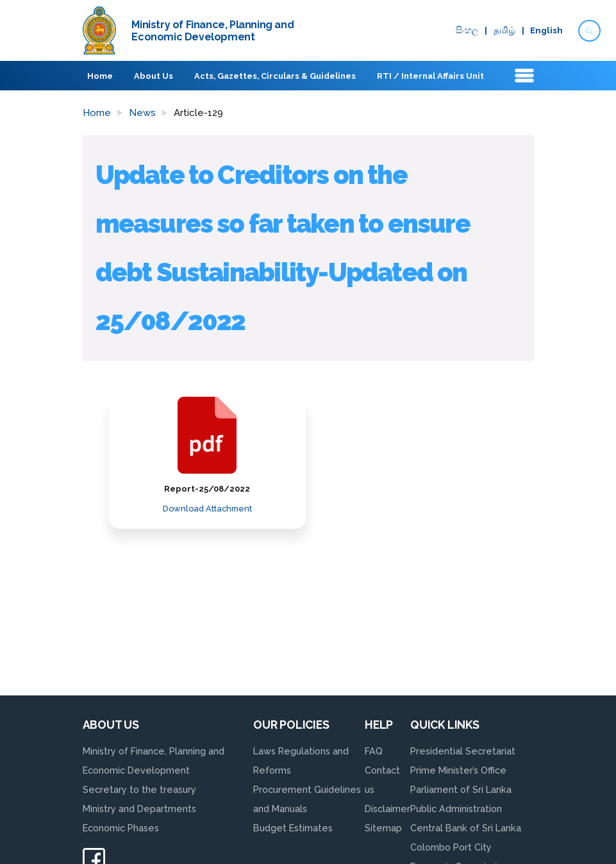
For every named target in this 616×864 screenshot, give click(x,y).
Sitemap (383, 828)
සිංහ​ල (467, 31)
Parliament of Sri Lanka (461, 789)
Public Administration (456, 809)
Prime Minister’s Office (458, 770)
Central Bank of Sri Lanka (466, 828)
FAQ (374, 751)
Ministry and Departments (139, 809)
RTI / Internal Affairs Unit (430, 76)
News (142, 113)
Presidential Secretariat (463, 751)
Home (101, 76)
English (546, 31)
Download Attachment (207, 509)
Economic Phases (121, 828)
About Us (154, 76)
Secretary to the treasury (139, 789)
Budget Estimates (293, 828)
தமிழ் (504, 31)
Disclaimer (387, 809)
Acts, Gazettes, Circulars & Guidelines (275, 76)
